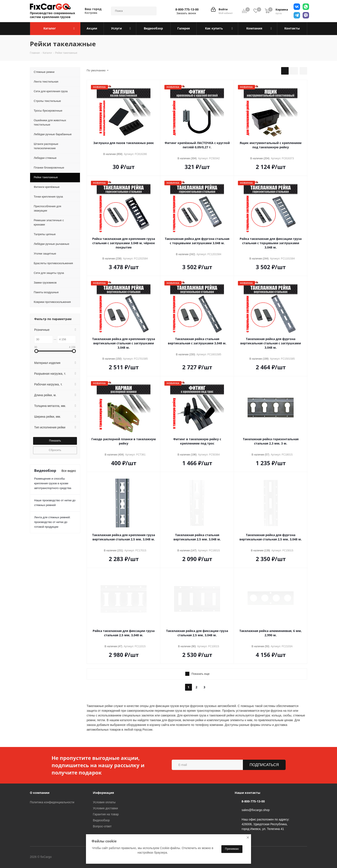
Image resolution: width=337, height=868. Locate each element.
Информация (103, 793)
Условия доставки (105, 808)
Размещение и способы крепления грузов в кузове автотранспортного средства (53, 483)
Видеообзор (101, 820)
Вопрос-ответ (102, 826)
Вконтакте (69, 857)
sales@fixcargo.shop (256, 810)
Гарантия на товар (106, 814)
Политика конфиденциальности (52, 802)
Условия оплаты (104, 802)
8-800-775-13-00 (187, 9)
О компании (40, 793)
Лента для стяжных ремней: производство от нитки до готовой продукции (52, 522)
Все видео (69, 471)
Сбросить (55, 450)
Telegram (80, 857)
